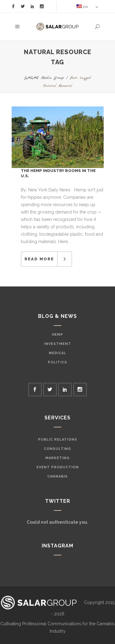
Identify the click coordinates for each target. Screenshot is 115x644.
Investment (58, 344)
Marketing (57, 458)
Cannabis (57, 476)
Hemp (57, 335)
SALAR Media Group (44, 78)
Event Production (58, 467)
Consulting (57, 449)
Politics (57, 362)
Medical (57, 353)
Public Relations (58, 440)
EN (82, 6)
